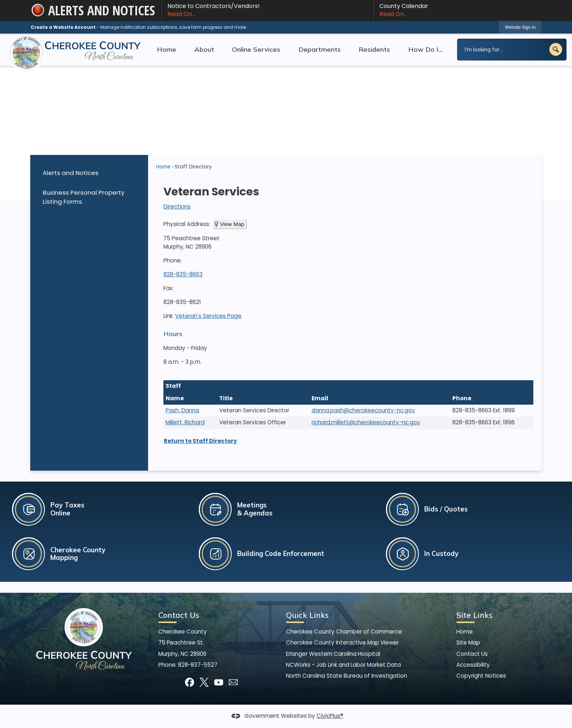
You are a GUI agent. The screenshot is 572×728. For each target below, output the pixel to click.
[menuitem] (89, 173)
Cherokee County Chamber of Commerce (344, 632)
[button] (556, 49)
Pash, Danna (182, 410)
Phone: (173, 260)
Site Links (474, 615)
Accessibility (473, 665)
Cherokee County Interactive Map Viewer (342, 643)
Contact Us (472, 654)
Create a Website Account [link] (63, 27)
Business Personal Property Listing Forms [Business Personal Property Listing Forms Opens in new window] (84, 197)
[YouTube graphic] (219, 682)
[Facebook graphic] (190, 682)
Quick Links (307, 615)
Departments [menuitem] (320, 49)
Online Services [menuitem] (256, 49)
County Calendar (457, 10)
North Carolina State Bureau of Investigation (347, 676)
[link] (520, 27)
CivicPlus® (330, 716)
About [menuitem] (204, 49)
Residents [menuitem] (374, 49)
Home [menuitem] (167, 49)
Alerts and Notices (71, 173)
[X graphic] (204, 682)
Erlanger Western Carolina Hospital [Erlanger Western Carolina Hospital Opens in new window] (333, 654)
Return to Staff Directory (200, 441)
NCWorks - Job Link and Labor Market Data (343, 665)
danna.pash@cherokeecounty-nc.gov (363, 410)
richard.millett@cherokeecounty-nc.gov (366, 422)
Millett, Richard (185, 422)
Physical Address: (187, 224)
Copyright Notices (481, 676)
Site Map (468, 643)
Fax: (168, 288)
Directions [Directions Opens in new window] (177, 207)
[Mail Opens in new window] (233, 682)
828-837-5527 (198, 665)
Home (163, 167)
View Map (232, 224)
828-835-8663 (183, 274)
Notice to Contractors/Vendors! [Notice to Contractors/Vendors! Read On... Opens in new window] (267, 10)
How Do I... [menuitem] (425, 49)
